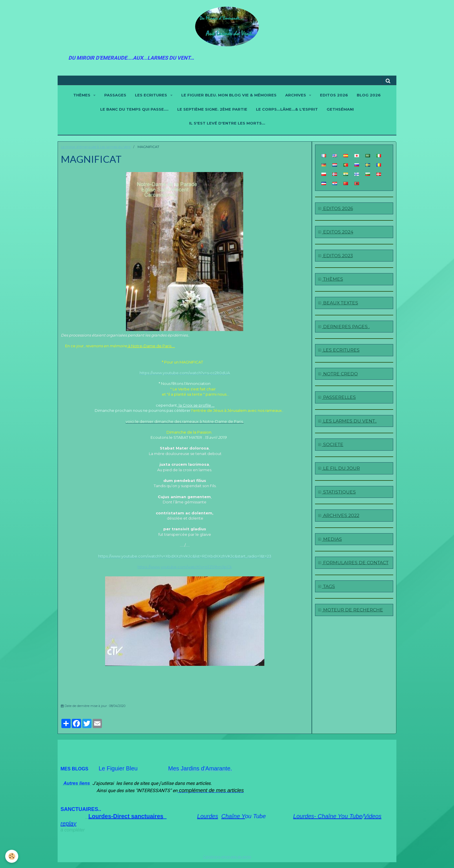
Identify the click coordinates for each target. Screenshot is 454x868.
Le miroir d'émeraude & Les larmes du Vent (96, 147)
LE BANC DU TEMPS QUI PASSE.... (134, 109)
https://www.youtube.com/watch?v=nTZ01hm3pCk (185, 567)
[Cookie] (12, 856)
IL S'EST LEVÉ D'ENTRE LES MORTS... (227, 123)
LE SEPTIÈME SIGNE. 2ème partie (212, 109)
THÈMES (82, 95)
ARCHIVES (296, 95)
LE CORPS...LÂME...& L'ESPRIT (287, 109)
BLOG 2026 (369, 95)
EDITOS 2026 (334, 95)
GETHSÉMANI (340, 109)
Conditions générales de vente (227, 857)
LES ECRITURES (152, 95)
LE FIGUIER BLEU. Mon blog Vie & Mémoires (229, 95)
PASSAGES (115, 95)
